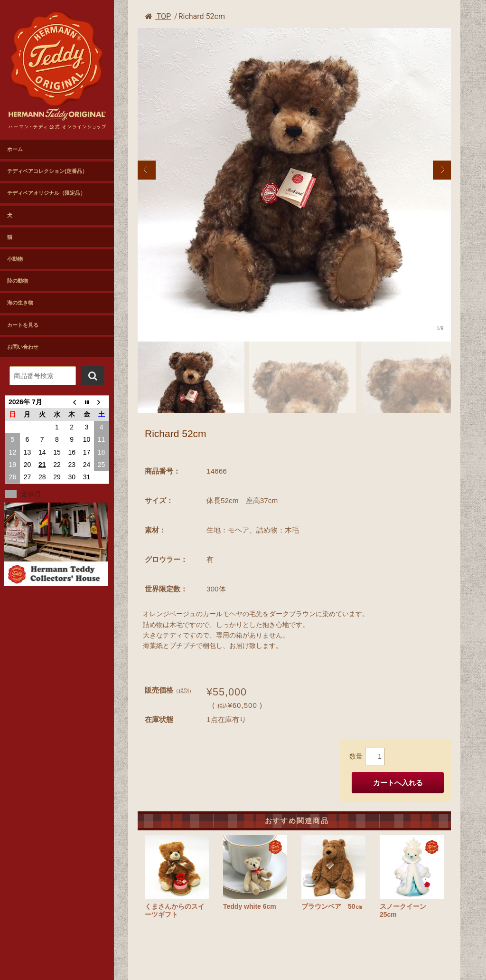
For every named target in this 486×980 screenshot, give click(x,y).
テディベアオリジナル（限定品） (46, 193)
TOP (158, 16)
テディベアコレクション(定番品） (47, 171)
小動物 (15, 259)
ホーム (15, 149)
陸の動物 (18, 281)
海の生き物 (20, 303)
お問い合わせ (23, 347)
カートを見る (23, 325)
